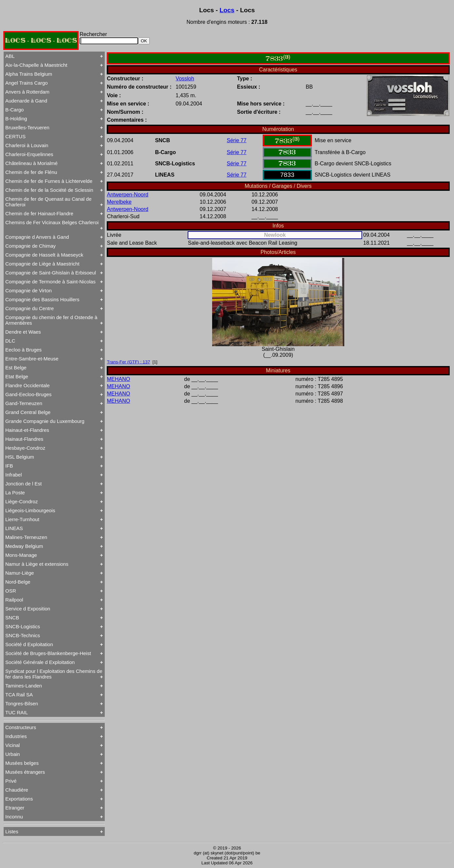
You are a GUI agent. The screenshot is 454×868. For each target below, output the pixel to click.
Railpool (14, 600)
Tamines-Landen (24, 686)
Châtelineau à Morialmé (31, 163)
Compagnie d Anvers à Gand (37, 237)
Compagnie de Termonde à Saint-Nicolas (50, 282)
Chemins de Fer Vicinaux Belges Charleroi (52, 222)
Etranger (15, 808)
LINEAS (14, 528)
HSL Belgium (20, 457)
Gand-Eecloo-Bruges (28, 394)
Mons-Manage (21, 555)
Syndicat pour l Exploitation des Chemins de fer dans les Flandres (54, 674)
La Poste (15, 493)
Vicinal (13, 745)
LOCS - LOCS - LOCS (41, 41)
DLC (10, 341)
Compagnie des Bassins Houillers (42, 299)
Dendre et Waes (23, 332)
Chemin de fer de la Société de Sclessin (49, 190)
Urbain (13, 754)
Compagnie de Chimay (31, 246)
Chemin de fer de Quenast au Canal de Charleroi (48, 202)
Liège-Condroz (21, 501)
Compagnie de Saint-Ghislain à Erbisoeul (51, 273)
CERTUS (15, 136)
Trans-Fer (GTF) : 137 (129, 362)
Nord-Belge (18, 582)
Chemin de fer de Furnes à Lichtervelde (49, 181)
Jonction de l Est (23, 484)
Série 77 (237, 140)
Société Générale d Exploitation (40, 662)
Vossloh (185, 79)
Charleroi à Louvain (27, 145)
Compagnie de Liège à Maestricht (42, 264)
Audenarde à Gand (26, 101)
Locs (227, 10)
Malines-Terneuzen (26, 537)
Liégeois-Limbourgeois (30, 510)
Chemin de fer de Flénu (31, 172)
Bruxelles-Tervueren (27, 127)
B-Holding (16, 119)
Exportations (19, 799)
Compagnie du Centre (30, 308)
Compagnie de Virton (29, 290)
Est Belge (16, 368)
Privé (11, 781)
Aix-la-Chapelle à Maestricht (36, 65)
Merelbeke (119, 202)
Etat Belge (17, 376)
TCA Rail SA (19, 695)
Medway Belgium (24, 546)
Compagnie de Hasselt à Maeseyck (44, 255)
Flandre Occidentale (27, 385)
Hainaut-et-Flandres (27, 430)
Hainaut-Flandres (24, 439)
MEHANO (119, 379)
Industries (16, 736)
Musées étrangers (25, 772)
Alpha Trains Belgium (29, 74)
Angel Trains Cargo (26, 83)
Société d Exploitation (29, 644)
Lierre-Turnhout (22, 519)
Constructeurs (21, 727)
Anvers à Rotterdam (27, 92)
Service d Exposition (28, 609)
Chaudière (17, 790)
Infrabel (14, 475)
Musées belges (22, 763)
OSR (11, 591)
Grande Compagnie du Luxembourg (45, 421)
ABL (10, 56)
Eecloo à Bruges (23, 350)
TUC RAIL (17, 712)
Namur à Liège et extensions (37, 564)
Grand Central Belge (28, 412)
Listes (12, 831)
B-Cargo (15, 110)
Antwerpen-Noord (128, 195)
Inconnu (14, 817)
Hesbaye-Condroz (25, 448)
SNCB (12, 618)
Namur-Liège (20, 573)
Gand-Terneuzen (24, 403)
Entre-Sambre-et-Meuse (32, 359)
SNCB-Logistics (23, 626)
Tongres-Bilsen (22, 703)
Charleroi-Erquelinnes (29, 154)
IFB (9, 466)
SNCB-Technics (23, 635)
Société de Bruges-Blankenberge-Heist (48, 653)
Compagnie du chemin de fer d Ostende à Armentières (51, 320)
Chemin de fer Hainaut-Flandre (39, 213)
